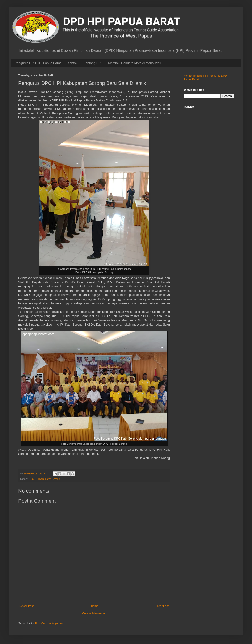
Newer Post (26, 606)
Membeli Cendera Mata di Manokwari (135, 63)
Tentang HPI (93, 63)
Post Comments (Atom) (49, 623)
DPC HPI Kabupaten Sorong (44, 479)
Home (95, 606)
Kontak (72, 63)
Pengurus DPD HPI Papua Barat (38, 63)
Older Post (162, 606)
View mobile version (94, 613)
